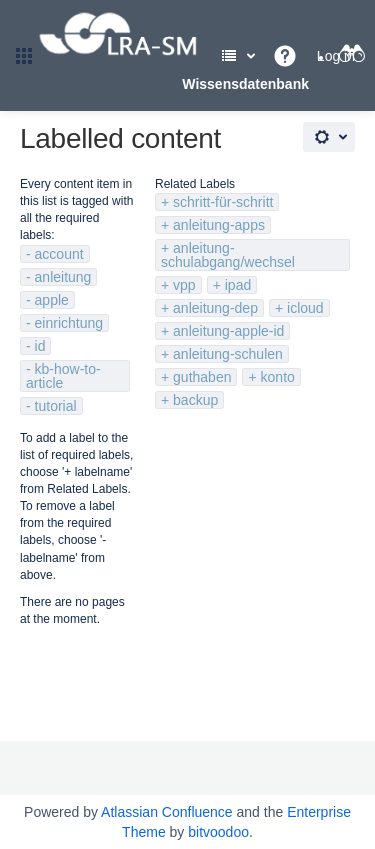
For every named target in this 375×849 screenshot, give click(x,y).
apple (52, 300)
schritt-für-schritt (223, 202)
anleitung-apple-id (228, 331)
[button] (24, 56)
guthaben (202, 377)
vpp (184, 285)
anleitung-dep (215, 308)
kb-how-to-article (63, 376)
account (59, 254)
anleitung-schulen (228, 354)
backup (195, 400)
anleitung (63, 277)
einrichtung (69, 323)
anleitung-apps (219, 225)
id (40, 346)
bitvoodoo (218, 832)
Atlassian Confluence (167, 812)
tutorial (56, 406)
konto (278, 377)
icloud (305, 308)
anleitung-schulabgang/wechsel (228, 255)
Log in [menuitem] (336, 56)
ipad (238, 285)
